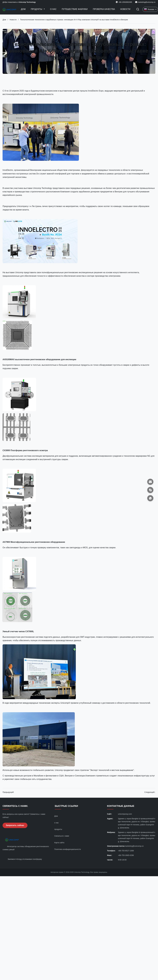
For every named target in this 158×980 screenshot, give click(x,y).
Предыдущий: (8, 792)
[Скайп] (150, 490)
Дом (23, 9)
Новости (13, 20)
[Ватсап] (150, 498)
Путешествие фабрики (75, 9)
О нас (53, 9)
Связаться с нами (62, 836)
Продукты (37, 9)
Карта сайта (59, 843)
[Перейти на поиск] (138, 9)
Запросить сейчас (15, 825)
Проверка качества (104, 9)
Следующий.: (150, 792)
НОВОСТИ (125, 9)
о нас (56, 823)
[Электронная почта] (150, 482)
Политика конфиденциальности (68, 849)
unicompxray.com (125, 814)
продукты (58, 829)
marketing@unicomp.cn (147, 2)
